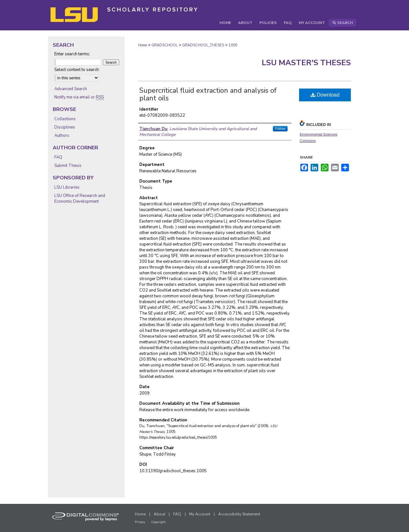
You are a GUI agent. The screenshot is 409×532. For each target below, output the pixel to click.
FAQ (58, 157)
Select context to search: (77, 70)
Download (325, 95)
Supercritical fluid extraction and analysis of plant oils (208, 94)
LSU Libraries (67, 187)
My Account (200, 514)
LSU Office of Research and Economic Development (80, 199)
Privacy (140, 522)
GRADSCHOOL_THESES (203, 45)
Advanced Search (71, 89)
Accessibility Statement (239, 514)
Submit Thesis (68, 166)
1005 (233, 45)
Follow (280, 129)
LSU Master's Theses (306, 63)
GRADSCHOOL (165, 45)
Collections (65, 119)
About (159, 514)
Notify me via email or (79, 97)
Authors (62, 136)
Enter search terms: (72, 54)
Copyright (158, 522)
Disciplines (65, 127)
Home (143, 45)
